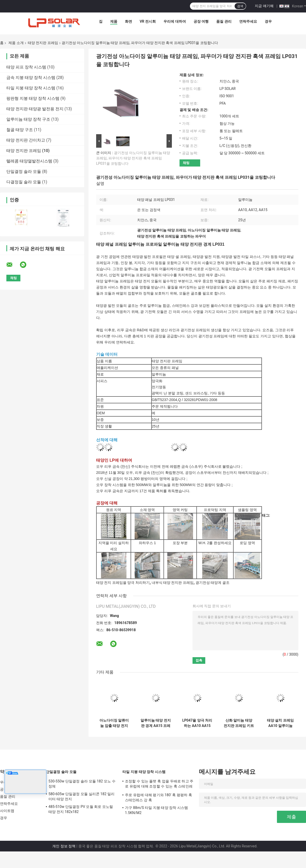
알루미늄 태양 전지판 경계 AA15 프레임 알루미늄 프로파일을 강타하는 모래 (156, 723)
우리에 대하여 (175, 21)
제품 (114, 21)
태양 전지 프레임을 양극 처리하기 (123, 583)
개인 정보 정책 (64, 846)
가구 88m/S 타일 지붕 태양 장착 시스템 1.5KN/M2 (156, 810)
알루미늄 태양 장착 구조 (28, 119)
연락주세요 (248, 21)
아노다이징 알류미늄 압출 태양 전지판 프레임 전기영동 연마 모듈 (114, 723)
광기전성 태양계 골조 (213, 583)
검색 (240, 6)
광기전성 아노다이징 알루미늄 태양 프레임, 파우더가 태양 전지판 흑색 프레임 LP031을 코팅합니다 (133, 158)
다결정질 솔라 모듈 (24, 182)
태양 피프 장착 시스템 (26, 67)
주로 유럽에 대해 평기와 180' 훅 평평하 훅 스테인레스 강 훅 (158, 797)
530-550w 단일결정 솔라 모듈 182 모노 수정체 (82, 784)
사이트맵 (7, 811)
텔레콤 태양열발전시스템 (29, 161)
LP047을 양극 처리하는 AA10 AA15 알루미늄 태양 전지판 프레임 (197, 723)
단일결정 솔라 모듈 (24, 171)
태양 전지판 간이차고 (26, 140)
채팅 (186, 163)
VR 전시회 (148, 21)
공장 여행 (201, 21)
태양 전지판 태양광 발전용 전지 (35, 109)
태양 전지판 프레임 (43, 43)
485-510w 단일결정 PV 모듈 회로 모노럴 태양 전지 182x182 (81, 809)
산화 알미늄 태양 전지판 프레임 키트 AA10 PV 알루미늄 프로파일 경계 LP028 (239, 723)
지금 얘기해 (264, 6)
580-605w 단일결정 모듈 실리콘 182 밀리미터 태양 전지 (81, 796)
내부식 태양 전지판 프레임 (173, 583)
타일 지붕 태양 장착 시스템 (31, 88)
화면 (129, 21)
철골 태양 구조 (20, 130)
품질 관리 (224, 21)
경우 (268, 21)
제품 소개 (16, 43)
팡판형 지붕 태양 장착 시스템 (33, 98)
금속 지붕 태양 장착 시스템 (31, 78)
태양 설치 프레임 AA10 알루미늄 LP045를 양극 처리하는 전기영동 (280, 723)
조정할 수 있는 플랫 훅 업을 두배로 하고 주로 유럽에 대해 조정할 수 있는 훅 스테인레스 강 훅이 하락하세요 (159, 784)
